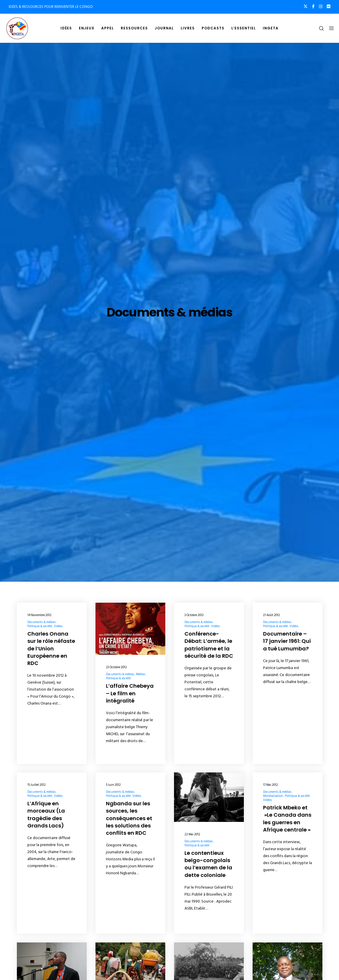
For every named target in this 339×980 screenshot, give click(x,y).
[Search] (319, 28)
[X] (306, 6)
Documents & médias (41, 622)
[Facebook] (313, 6)
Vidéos (58, 626)
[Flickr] (329, 6)
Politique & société (40, 626)
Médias (141, 674)
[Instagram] (321, 6)
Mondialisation (273, 796)
